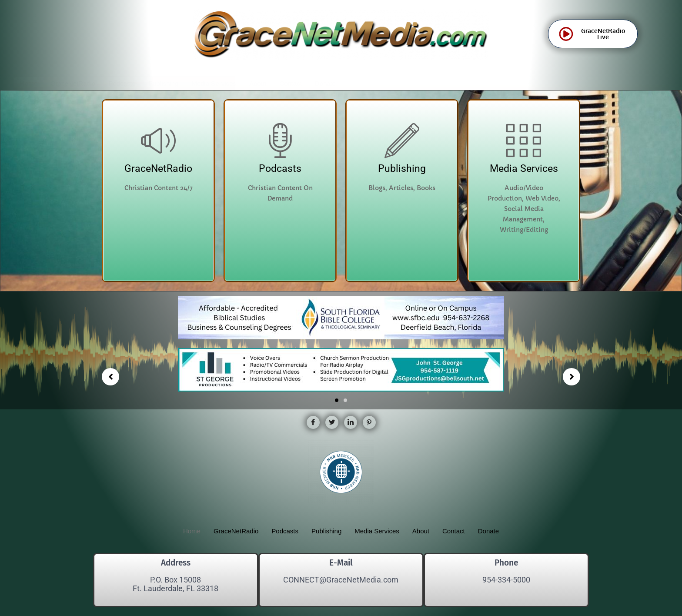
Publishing (163, 83)
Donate (325, 83)
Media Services (214, 83)
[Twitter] (332, 422)
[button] (337, 400)
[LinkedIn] (351, 422)
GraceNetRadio (73, 83)
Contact (291, 83)
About (258, 83)
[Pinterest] (369, 422)
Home (29, 83)
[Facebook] (313, 422)
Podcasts (122, 83)
